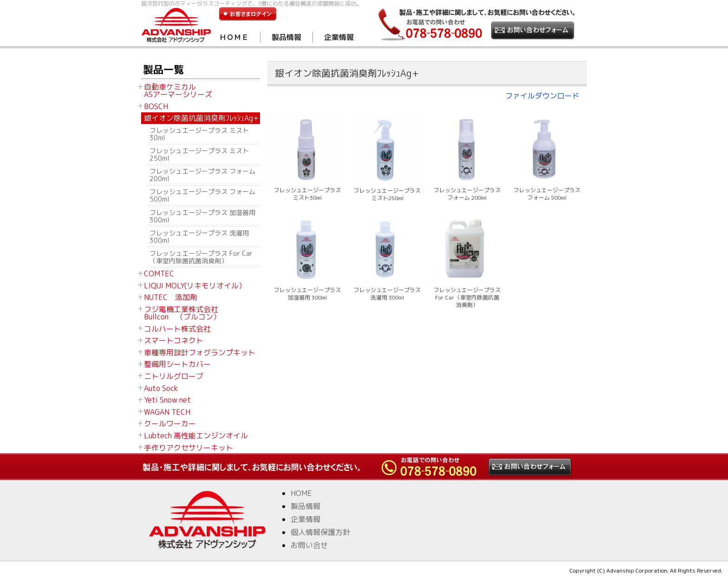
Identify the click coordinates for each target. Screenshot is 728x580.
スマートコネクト (174, 340)
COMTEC (159, 274)
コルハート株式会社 (177, 329)
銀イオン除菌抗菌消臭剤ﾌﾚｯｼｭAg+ (201, 118)
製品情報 (286, 37)
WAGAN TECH (167, 412)
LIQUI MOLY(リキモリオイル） (195, 286)
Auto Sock (161, 388)
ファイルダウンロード (542, 96)
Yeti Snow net (167, 400)
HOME (301, 493)
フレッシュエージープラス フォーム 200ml (202, 175)
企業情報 (339, 37)
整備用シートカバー (177, 364)
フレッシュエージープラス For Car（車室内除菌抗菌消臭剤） (201, 257)
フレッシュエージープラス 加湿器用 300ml (202, 216)
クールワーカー (170, 424)
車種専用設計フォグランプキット (200, 352)
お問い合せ (309, 545)
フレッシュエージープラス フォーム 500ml (202, 195)
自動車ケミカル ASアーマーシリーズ (178, 91)
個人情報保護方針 (320, 532)
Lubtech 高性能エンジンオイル (196, 436)
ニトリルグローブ (174, 376)
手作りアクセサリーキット (188, 448)
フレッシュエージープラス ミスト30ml (199, 134)
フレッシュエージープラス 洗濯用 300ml (199, 237)
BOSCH (156, 106)
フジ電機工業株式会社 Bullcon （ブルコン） (182, 313)
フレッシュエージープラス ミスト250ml (199, 154)
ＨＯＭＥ (234, 37)
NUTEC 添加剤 (171, 297)
